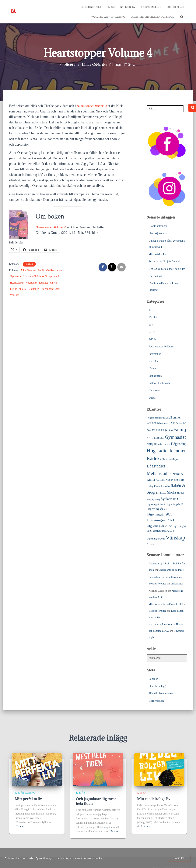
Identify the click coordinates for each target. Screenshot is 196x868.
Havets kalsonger (158, 226)
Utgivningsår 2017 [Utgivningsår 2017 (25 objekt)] (156, 504)
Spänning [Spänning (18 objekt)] (156, 499)
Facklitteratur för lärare (161, 347)
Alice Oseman (28, 270)
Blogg (111, 7)
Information (155, 354)
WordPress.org (156, 701)
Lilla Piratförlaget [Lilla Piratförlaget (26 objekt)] (169, 459)
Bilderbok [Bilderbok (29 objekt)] (164, 418)
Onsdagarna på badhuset (171, 570)
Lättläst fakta (155, 376)
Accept (180, 858)
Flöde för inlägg (157, 686)
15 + (151, 325)
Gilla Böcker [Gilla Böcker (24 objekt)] (158, 438)
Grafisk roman (54, 270)
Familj (41, 270)
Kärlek (53, 283)
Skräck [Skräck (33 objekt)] (181, 493)
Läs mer (20, 827)
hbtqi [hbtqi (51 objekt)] (150, 444)
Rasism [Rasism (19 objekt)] (163, 493)
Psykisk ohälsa (18, 289)
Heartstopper (17, 283)
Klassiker (154, 361)
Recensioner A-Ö (151, 7)
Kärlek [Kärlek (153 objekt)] (153, 458)
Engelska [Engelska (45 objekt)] (167, 430)
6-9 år (152, 332)
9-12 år (152, 339)
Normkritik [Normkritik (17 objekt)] (160, 480)
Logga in (153, 679)
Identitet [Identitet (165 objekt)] (177, 451)
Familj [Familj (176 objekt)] (180, 429)
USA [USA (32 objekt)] (176, 499)
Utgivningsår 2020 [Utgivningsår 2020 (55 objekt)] (159, 514)
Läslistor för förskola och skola (152, 17)
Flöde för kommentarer (161, 693)
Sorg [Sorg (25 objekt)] (149, 499)
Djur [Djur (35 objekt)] (172, 423)
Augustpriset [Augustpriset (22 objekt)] (152, 418)
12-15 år (29, 264)
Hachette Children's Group (38, 276)
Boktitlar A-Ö (175, 7)
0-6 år (152, 310)
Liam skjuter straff (158, 233)
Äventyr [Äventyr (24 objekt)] (151, 544)
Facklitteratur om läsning (108, 17)
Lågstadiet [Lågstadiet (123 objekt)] (156, 466)
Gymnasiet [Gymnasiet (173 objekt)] (175, 437)
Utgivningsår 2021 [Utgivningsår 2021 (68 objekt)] (160, 520)
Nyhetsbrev (128, 7)
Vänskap (15, 295)
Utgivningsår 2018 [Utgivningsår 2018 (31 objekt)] (176, 504)
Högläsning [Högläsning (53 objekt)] (179, 444)
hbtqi (56, 276)
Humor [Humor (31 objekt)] (166, 444)
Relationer (33, 289)
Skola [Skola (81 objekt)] (171, 492)
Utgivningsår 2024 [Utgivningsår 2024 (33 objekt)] (163, 531)
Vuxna (152, 398)
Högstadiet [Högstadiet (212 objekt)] (158, 451)
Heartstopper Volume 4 (92, 106)
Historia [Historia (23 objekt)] (158, 444)
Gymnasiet (16, 276)
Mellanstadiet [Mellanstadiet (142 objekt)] (159, 473)
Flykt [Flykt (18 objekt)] (149, 438)
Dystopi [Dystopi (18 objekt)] (179, 423)
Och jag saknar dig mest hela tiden (167, 269)
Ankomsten (177, 584)
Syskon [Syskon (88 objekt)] (166, 499)
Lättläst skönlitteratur (160, 383)
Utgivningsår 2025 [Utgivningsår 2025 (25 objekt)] (156, 539)
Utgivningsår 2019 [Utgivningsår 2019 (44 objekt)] (158, 509)
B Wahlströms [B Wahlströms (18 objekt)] (163, 423)
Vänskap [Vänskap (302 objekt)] (175, 538)
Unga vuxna (155, 390)
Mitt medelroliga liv (154, 799)
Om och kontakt (91, 7)
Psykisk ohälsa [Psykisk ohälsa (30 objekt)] (162, 486)
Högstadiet (31, 283)
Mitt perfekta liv (157, 254)
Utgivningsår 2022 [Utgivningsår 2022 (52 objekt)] (159, 526)
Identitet (43, 283)
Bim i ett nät (155, 276)
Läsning (153, 369)
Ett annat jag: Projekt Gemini (164, 262)
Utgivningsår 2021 (50, 289)
